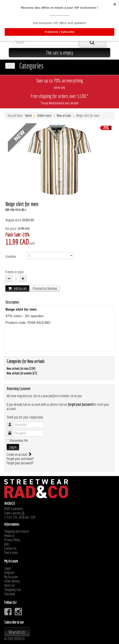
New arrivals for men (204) (21, 369)
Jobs (7, 544)
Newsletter (17, 632)
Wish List (9, 585)
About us (9, 536)
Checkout (10, 594)
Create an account (19, 454)
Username (12, 423)
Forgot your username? (20, 459)
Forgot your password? (20, 463)
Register (9, 573)
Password (12, 431)
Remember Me (19, 441)
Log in (13, 447)
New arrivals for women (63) (22, 373)
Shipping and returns (17, 531)
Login (7, 568)
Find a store (11, 553)
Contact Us (10, 548)
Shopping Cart (13, 590)
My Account (11, 577)
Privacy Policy (12, 540)
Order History (12, 581)
